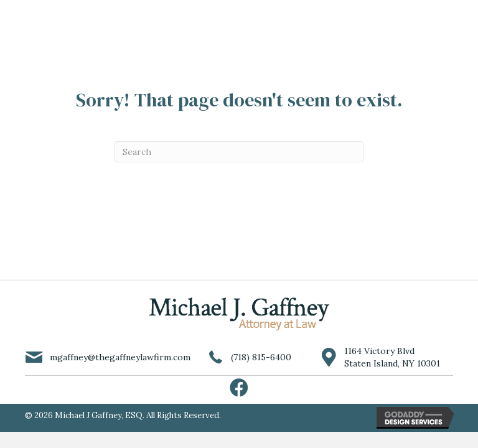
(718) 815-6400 (261, 357)
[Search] (239, 152)
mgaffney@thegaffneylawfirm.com (120, 357)
